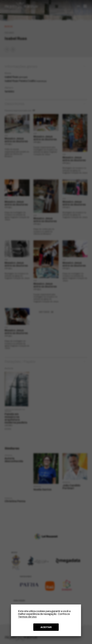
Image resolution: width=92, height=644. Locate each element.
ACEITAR (46, 627)
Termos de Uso (27, 617)
